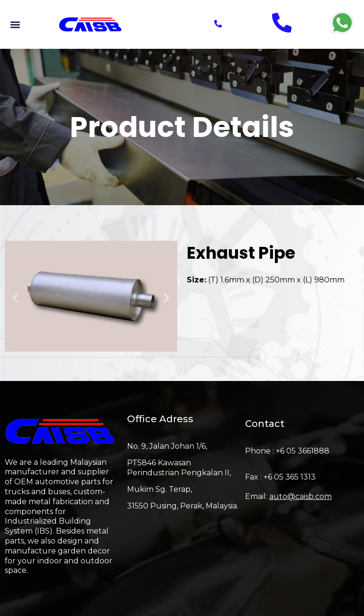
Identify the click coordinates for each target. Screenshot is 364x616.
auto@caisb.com (300, 496)
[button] (15, 24)
